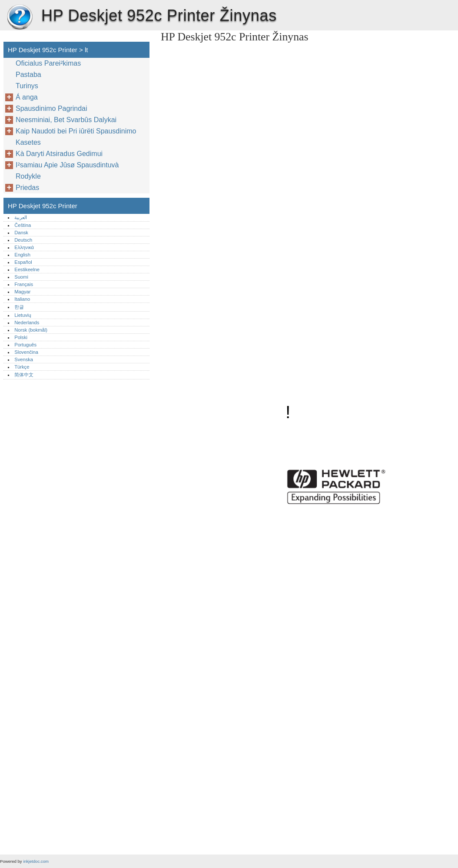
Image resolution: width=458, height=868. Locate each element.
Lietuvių (23, 315)
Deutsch (23, 240)
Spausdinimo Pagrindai (51, 108)
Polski (21, 337)
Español (23, 262)
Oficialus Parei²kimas (48, 63)
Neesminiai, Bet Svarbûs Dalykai (66, 120)
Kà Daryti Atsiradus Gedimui (59, 154)
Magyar (22, 292)
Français (24, 284)
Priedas (27, 188)
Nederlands (27, 323)
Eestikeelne (27, 269)
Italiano (22, 299)
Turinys (27, 86)
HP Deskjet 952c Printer (20, 17)
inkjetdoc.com (36, 861)
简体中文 (24, 375)
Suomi (21, 277)
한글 (19, 307)
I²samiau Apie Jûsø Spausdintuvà (67, 165)
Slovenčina (26, 352)
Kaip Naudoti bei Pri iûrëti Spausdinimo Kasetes (76, 137)
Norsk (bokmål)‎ (31, 330)
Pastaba (28, 75)
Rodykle (28, 176)
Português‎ (25, 345)
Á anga (27, 97)
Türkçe (22, 367)
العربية (21, 217)
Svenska (24, 359)
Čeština (23, 225)
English (22, 255)
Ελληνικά (24, 247)
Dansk (21, 233)
